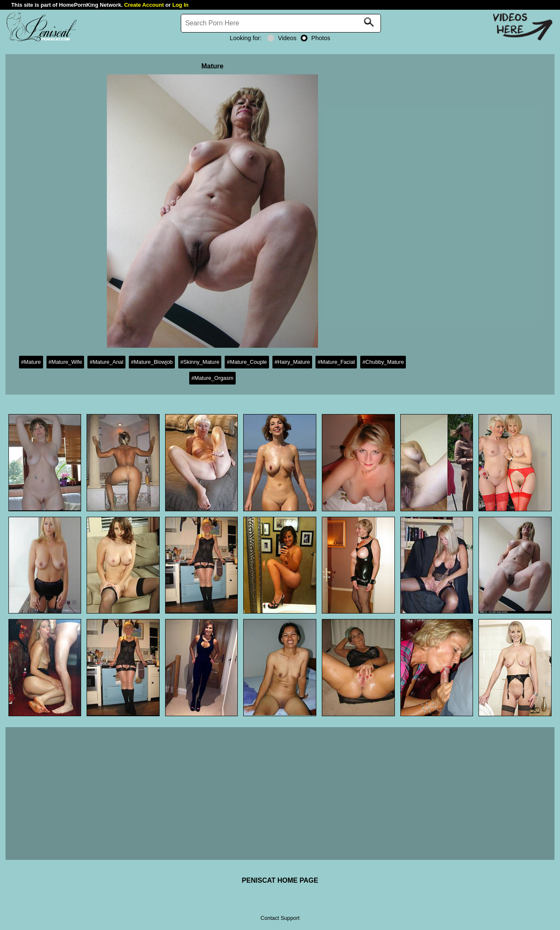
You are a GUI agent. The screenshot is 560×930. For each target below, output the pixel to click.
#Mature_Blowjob (152, 362)
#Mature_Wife (65, 362)
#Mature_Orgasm (212, 378)
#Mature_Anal (106, 362)
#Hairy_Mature (292, 362)
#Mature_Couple (247, 362)
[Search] (281, 23)
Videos (282, 38)
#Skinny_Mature (200, 362)
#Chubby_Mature (383, 362)
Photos (315, 38)
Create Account (144, 5)
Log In (180, 5)
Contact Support (280, 918)
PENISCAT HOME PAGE (280, 880)
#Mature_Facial (336, 362)
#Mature (31, 362)
